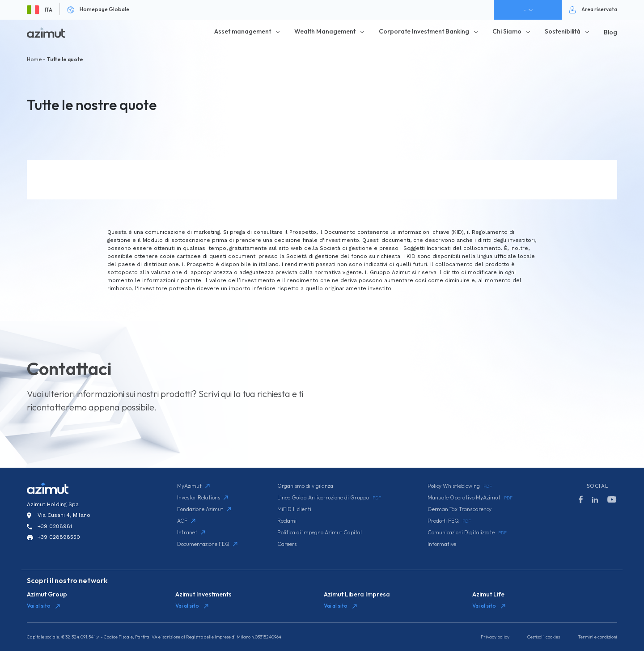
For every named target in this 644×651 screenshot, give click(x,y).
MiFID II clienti (294, 509)
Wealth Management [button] (325, 31)
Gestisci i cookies (544, 637)
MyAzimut (193, 486)
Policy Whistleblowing (460, 486)
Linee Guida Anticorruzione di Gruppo (329, 498)
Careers (287, 544)
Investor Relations (203, 497)
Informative (442, 544)
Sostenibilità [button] (563, 31)
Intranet (191, 532)
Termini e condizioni (597, 637)
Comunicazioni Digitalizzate (467, 533)
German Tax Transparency (460, 509)
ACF (186, 521)
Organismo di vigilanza (305, 486)
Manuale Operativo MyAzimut (470, 498)
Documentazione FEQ (207, 544)
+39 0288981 (55, 526)
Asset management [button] (243, 31)
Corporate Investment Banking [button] (424, 31)
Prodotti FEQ (449, 521)
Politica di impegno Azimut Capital (320, 532)
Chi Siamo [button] (507, 31)
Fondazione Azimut (204, 509)
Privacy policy (495, 637)
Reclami (287, 521)
